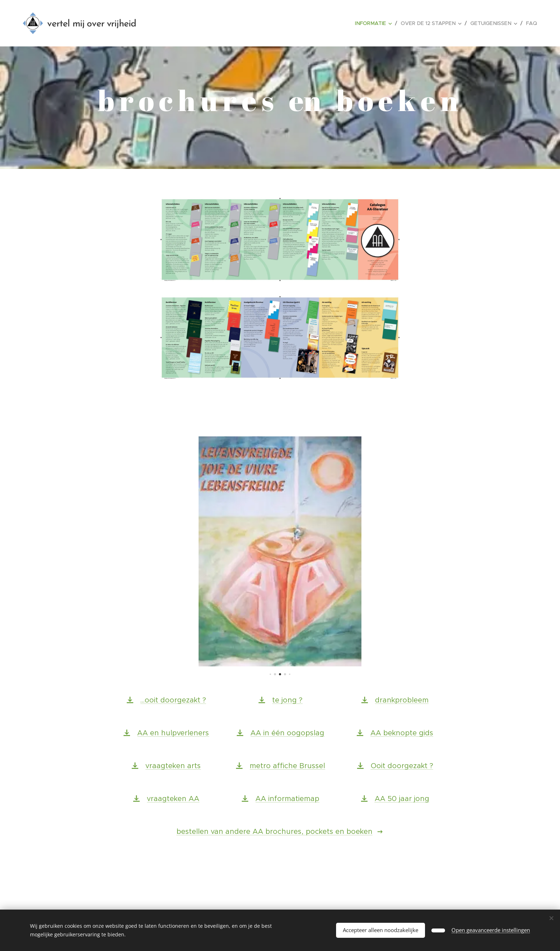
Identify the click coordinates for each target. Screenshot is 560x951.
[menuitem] (380, 23)
